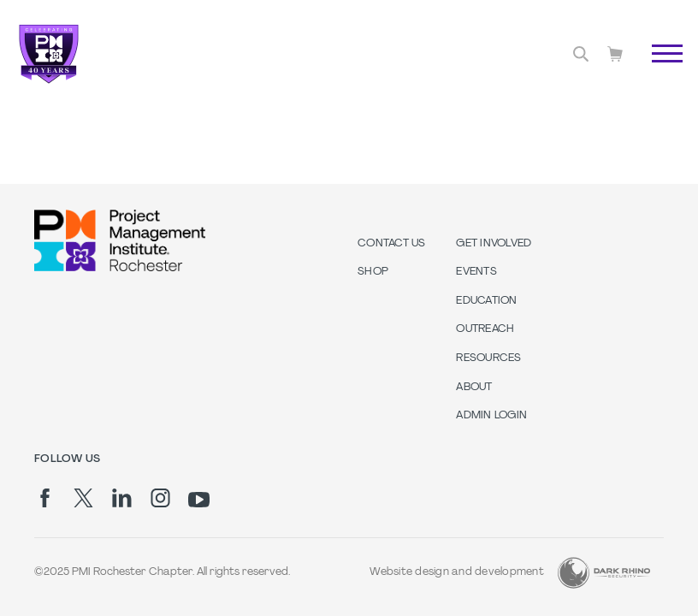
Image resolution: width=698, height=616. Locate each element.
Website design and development (457, 572)
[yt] (199, 500)
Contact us (392, 244)
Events (476, 272)
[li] (122, 498)
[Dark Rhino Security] (604, 573)
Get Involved (494, 244)
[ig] (160, 498)
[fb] (45, 498)
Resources (488, 358)
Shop (373, 272)
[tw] (83, 498)
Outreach (485, 329)
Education (486, 301)
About (474, 388)
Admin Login (491, 416)
